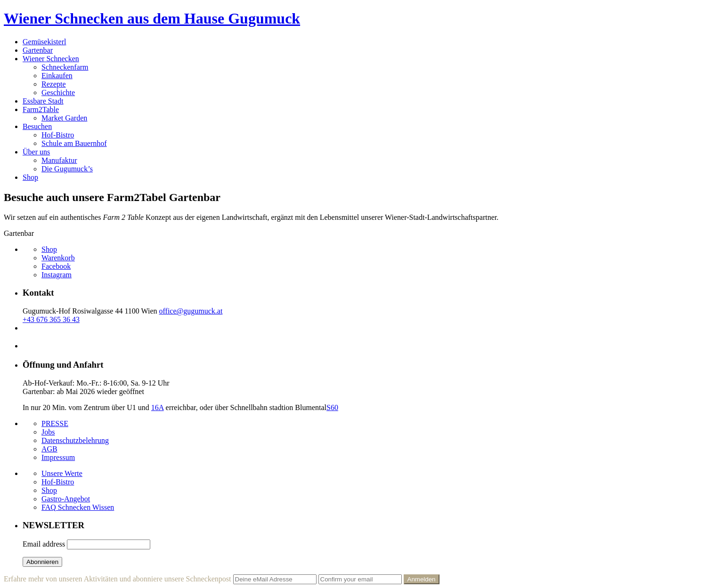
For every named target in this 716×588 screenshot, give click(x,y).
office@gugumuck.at (191, 311)
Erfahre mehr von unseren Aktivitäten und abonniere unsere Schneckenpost (118, 579)
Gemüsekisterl (44, 42)
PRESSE (55, 423)
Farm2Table (41, 109)
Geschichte (58, 93)
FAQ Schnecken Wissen (78, 507)
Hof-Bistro (58, 135)
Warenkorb (58, 258)
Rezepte (54, 84)
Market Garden (64, 118)
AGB (49, 449)
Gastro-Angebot (66, 499)
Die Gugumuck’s (67, 169)
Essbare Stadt (43, 101)
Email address (44, 544)
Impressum (58, 457)
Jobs (48, 432)
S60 (332, 407)
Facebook (56, 266)
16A (158, 407)
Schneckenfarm (65, 67)
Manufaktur (59, 160)
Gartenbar (38, 50)
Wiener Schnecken (51, 59)
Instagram (57, 275)
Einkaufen (57, 76)
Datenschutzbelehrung (75, 440)
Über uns (36, 152)
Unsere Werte (62, 473)
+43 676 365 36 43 (51, 319)
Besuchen (37, 126)
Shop (30, 177)
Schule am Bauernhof (74, 143)
